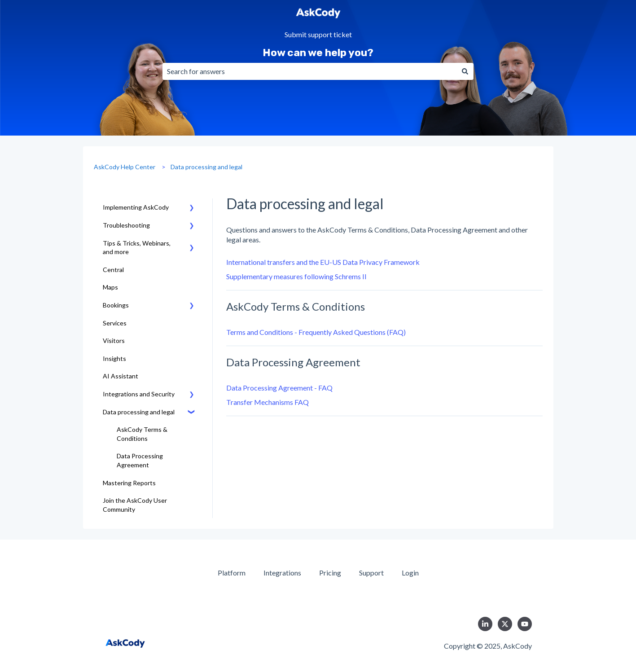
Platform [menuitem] (232, 573)
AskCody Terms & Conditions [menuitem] (142, 434)
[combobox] (309, 71)
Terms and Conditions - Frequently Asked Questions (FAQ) (316, 332)
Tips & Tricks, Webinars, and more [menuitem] (137, 248)
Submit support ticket (318, 35)
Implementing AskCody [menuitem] (136, 207)
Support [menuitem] (371, 573)
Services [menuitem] (115, 323)
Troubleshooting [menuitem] (126, 225)
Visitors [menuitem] (114, 340)
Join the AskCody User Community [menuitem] (135, 505)
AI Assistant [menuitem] (121, 376)
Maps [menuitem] (110, 287)
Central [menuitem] (113, 270)
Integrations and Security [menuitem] (139, 394)
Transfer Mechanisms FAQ (268, 402)
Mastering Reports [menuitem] (129, 483)
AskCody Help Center (125, 167)
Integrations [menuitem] (282, 573)
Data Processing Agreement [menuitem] (140, 460)
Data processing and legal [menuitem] (139, 412)
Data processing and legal (206, 167)
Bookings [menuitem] (116, 305)
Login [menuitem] (410, 573)
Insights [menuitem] (114, 358)
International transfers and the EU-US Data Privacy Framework (323, 262)
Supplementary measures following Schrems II (296, 276)
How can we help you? (318, 53)
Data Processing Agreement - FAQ (279, 388)
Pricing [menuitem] (330, 573)
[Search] (465, 71)
